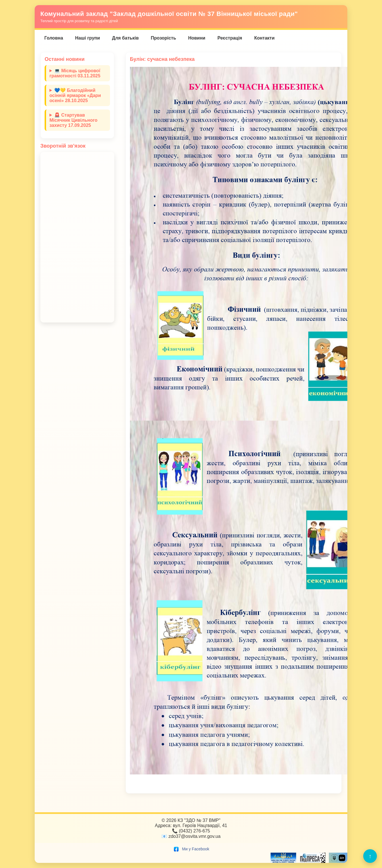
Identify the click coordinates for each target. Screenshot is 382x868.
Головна (54, 38)
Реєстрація (230, 38)
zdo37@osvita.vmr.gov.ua (195, 836)
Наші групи (87, 38)
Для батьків (125, 38)
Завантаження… (77, 237)
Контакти (264, 38)
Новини (197, 38)
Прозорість (164, 38)
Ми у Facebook (191, 849)
